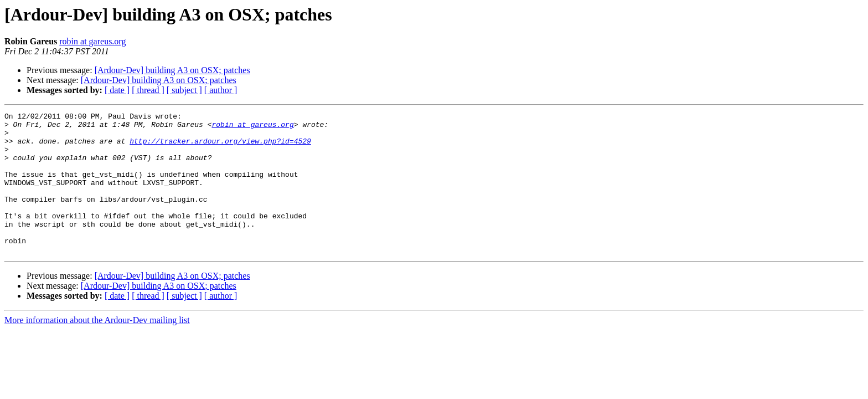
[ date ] (117, 90)
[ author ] (221, 90)
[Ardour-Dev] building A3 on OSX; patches (172, 70)
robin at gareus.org (92, 41)
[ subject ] (184, 90)
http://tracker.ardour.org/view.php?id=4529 (220, 147)
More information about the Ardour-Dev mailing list (97, 348)
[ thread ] (148, 90)
